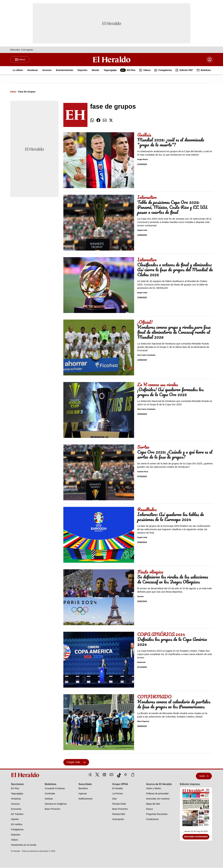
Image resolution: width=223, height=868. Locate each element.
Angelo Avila (142, 231)
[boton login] (210, 60)
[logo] (26, 775)
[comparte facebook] (98, 121)
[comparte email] (105, 121)
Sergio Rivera (143, 160)
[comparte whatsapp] (92, 121)
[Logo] (112, 60)
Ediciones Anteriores (196, 837)
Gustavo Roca (143, 472)
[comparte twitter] (111, 121)
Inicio (13, 92)
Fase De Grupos (27, 92)
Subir (204, 776)
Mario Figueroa (143, 722)
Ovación (141, 597)
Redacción (141, 663)
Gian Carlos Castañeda (146, 356)
